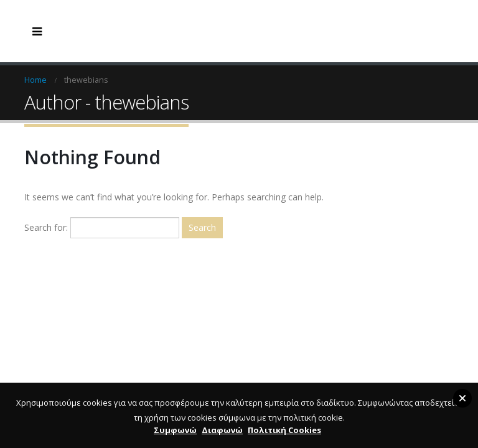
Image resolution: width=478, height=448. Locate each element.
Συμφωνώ (175, 430)
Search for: (46, 227)
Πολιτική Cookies (284, 430)
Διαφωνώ (222, 430)
